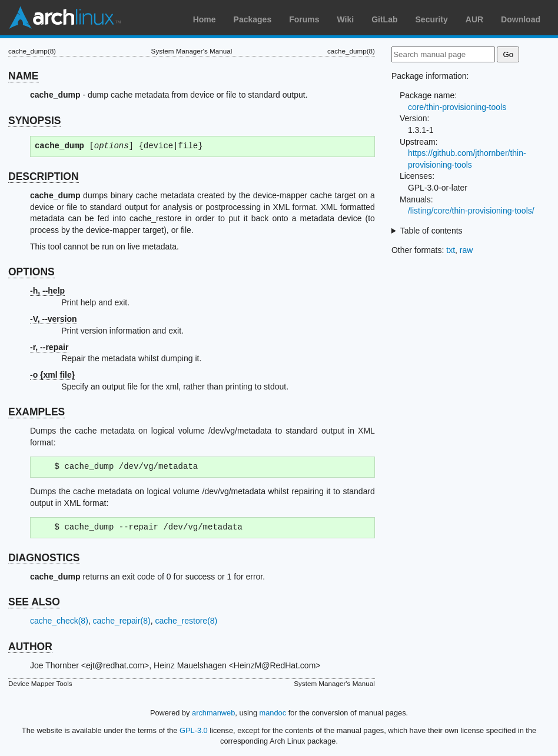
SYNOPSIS (34, 121)
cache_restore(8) (186, 621)
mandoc (273, 713)
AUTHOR (30, 647)
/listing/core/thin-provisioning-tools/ (471, 211)
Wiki (346, 19)
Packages (253, 19)
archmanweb (213, 713)
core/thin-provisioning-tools (457, 107)
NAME (24, 76)
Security (432, 19)
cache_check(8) (59, 621)
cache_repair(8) (122, 621)
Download (521, 19)
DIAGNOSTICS (44, 558)
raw (466, 250)
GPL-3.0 (194, 730)
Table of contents (431, 231)
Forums (304, 19)
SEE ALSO (34, 602)
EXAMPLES (36, 412)
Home (205, 19)
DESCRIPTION (44, 176)
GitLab (384, 19)
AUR (474, 19)
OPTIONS (31, 272)
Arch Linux (65, 18)
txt (451, 250)
